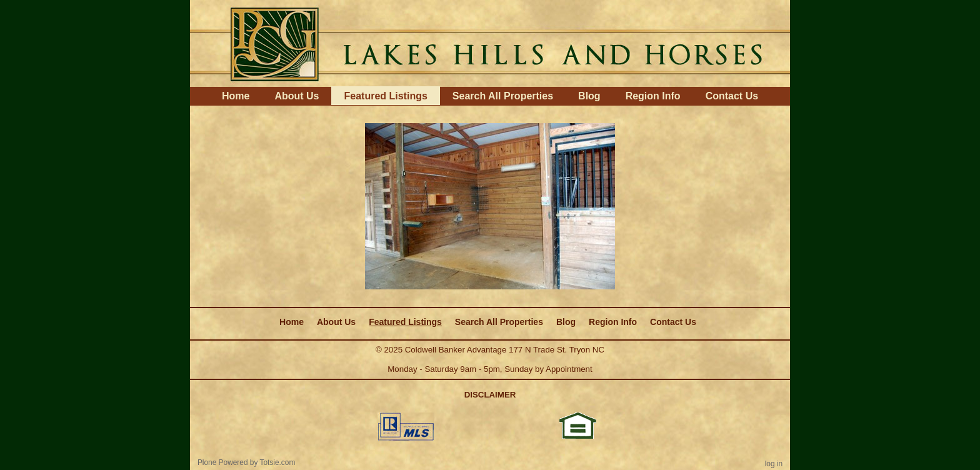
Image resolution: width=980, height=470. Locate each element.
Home (236, 96)
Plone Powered (223, 462)
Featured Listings (385, 96)
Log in (774, 464)
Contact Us (732, 96)
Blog (589, 96)
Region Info (653, 96)
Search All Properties (503, 96)
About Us (297, 96)
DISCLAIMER (490, 395)
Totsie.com (278, 462)
